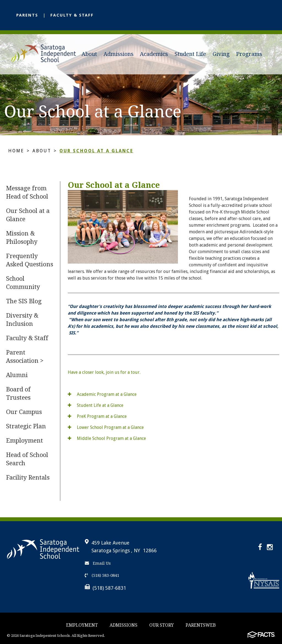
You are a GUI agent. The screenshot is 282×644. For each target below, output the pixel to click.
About (89, 54)
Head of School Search (27, 459)
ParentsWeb (201, 625)
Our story (162, 625)
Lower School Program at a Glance (106, 427)
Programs (249, 54)
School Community (23, 283)
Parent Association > (25, 357)
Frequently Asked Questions (30, 260)
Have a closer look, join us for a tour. (104, 372)
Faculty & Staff (72, 15)
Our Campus (24, 412)
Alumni (17, 375)
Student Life (190, 54)
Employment (25, 441)
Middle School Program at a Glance (107, 438)
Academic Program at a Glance (102, 394)
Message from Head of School (27, 192)
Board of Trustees (18, 393)
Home (16, 151)
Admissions (119, 54)
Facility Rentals (28, 477)
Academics (154, 54)
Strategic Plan (26, 426)
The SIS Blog (24, 301)
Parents (27, 15)
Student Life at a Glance (96, 405)
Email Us (98, 563)
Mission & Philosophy (22, 238)
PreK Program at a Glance (97, 416)
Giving (221, 54)
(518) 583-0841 (102, 575)
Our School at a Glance (96, 151)
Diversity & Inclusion (22, 320)
